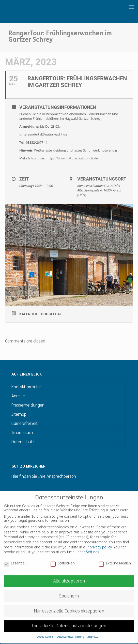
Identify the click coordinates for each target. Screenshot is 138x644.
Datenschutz (23, 442)
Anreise (18, 396)
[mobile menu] (114, 8)
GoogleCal (51, 314)
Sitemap (19, 415)
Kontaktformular (26, 387)
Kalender (28, 314)
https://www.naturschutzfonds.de (72, 158)
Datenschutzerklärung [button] (71, 632)
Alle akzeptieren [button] (69, 576)
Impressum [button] (94, 632)
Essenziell (15, 558)
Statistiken (63, 558)
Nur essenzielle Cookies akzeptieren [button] (69, 606)
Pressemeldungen (28, 406)
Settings (93, 547)
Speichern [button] (69, 591)
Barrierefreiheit (25, 424)
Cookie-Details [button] (45, 632)
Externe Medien (115, 558)
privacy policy (101, 542)
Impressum (22, 433)
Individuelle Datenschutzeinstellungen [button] (69, 621)
